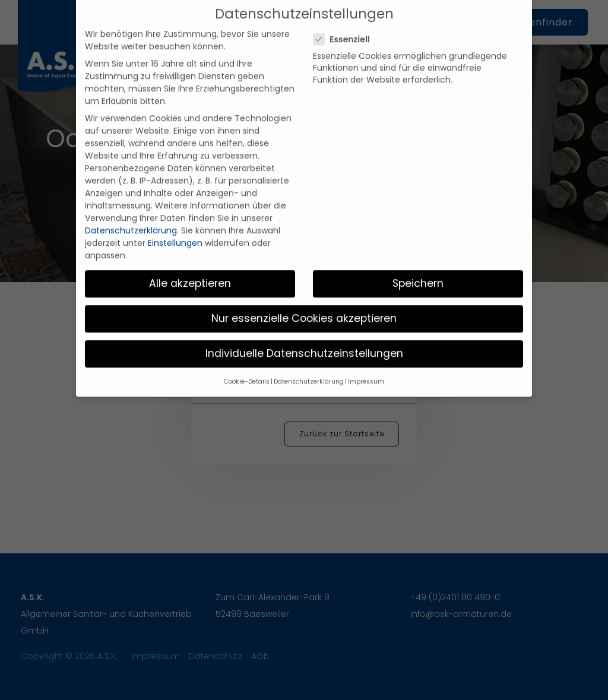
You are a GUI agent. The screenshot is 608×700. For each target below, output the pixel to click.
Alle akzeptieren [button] (190, 267)
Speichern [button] (418, 267)
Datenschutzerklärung (131, 215)
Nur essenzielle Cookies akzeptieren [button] (304, 302)
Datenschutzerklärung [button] (309, 366)
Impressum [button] (366, 366)
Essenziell (345, 24)
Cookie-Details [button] (247, 366)
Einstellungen (175, 227)
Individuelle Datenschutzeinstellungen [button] (304, 337)
